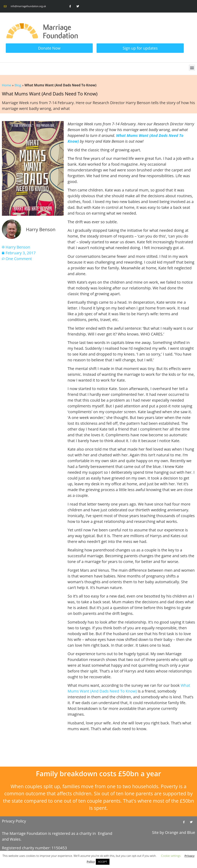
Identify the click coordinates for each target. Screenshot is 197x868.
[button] (192, 68)
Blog (18, 85)
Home (7, 85)
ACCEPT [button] (103, 862)
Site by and (174, 832)
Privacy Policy (14, 821)
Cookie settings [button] (171, 856)
